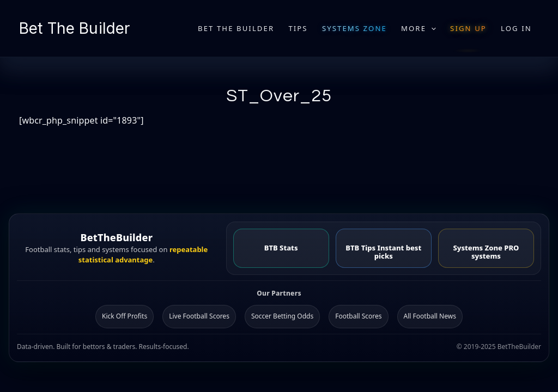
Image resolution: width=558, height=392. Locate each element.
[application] (431, 28)
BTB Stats (281, 248)
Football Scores (358, 316)
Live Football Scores (199, 316)
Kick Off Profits (125, 316)
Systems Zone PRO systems (486, 252)
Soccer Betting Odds (282, 316)
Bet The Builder (74, 28)
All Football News (430, 316)
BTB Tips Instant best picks (383, 252)
